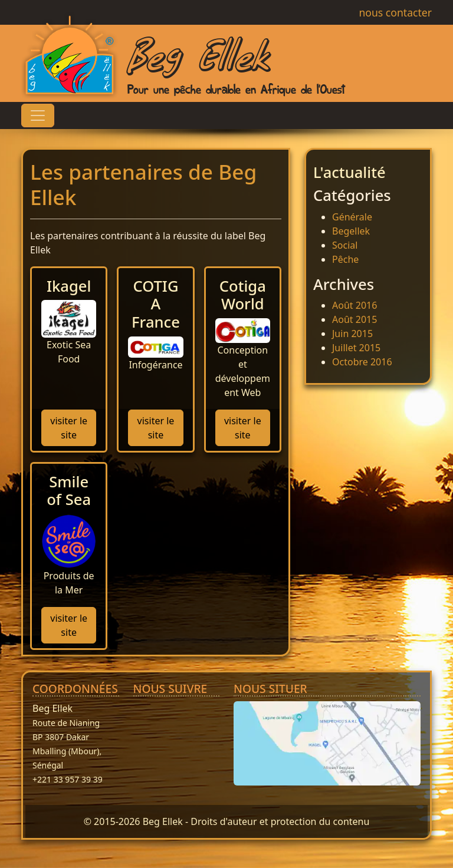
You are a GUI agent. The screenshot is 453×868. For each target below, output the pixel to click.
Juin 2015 (352, 334)
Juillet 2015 (356, 348)
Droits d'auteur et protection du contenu (280, 821)
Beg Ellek (198, 53)
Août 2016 (354, 305)
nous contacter (388, 12)
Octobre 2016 (362, 362)
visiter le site (69, 428)
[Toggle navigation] (38, 115)
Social (345, 245)
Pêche (345, 259)
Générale (352, 217)
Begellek (351, 231)
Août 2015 (354, 319)
